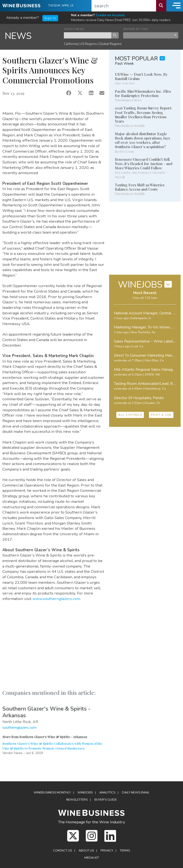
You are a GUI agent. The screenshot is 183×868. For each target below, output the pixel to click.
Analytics (107, 793)
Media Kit (92, 858)
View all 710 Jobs (145, 298)
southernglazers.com (19, 728)
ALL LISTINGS (130, 415)
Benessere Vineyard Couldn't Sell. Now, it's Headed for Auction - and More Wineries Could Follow (144, 164)
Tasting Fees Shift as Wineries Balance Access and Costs (140, 187)
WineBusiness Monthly (52, 793)
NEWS (18, 36)
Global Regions (110, 44)
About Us (86, 851)
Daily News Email (136, 793)
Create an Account (110, 15)
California (71, 44)
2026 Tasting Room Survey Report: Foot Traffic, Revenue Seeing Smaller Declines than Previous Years (143, 115)
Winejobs (85, 793)
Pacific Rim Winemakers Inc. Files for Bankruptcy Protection (143, 93)
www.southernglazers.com (56, 599)
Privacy (107, 851)
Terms (125, 851)
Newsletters (77, 800)
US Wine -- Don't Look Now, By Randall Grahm (141, 76)
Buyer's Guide (106, 800)
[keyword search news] (88, 35)
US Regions (88, 44)
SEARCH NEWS (74, 29)
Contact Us (63, 851)
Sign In (50, 18)
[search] (124, 6)
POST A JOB (161, 415)
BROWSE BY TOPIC (136, 29)
